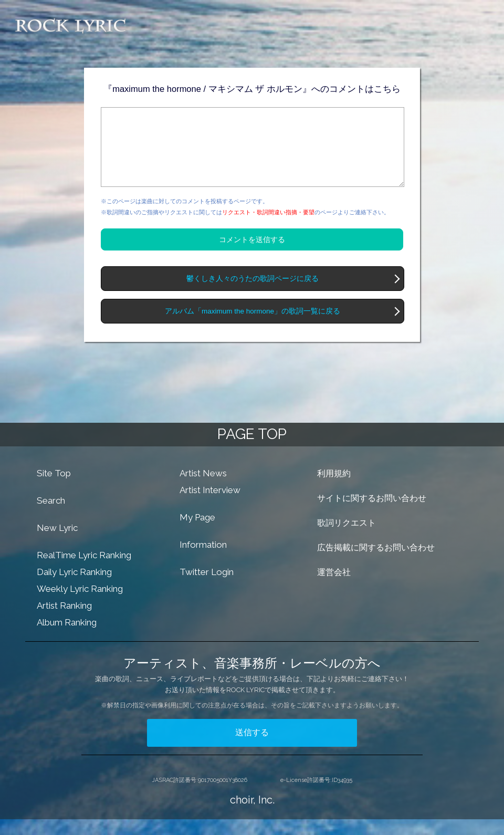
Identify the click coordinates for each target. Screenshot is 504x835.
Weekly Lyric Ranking (80, 604)
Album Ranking (67, 638)
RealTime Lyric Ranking (84, 571)
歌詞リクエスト (346, 539)
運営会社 (334, 588)
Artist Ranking (64, 621)
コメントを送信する (252, 255)
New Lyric (57, 544)
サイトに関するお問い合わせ (372, 514)
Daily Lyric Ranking (74, 588)
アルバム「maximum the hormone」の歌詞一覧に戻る (253, 327)
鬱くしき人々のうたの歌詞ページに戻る (253, 294)
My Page (197, 533)
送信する (252, 748)
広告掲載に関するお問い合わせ (376, 563)
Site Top (54, 489)
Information (203, 560)
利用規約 (334, 489)
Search (51, 516)
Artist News (203, 489)
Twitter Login (207, 588)
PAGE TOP (252, 450)
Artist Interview (210, 506)
